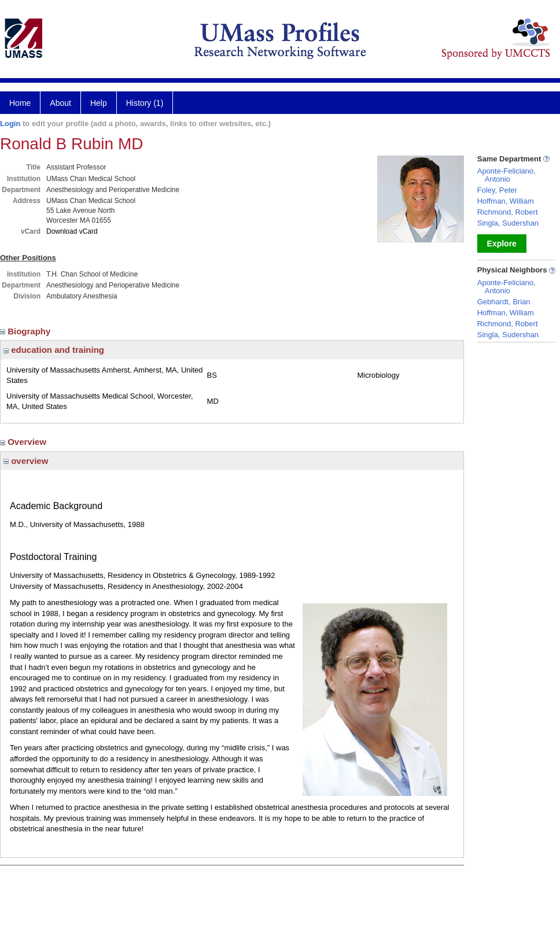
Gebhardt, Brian (504, 302)
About (60, 103)
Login (10, 124)
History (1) (145, 103)
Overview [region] (24, 442)
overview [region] (26, 461)
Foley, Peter (497, 190)
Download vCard (72, 231)
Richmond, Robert (508, 212)
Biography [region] (27, 331)
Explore (502, 244)
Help (99, 103)
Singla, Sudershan (508, 223)
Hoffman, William (506, 201)
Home (20, 103)
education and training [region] (54, 350)
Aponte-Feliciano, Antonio (506, 175)
